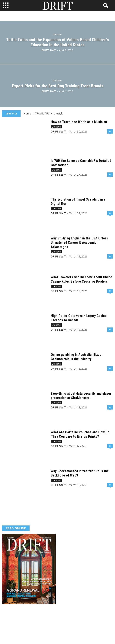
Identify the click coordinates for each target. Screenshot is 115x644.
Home (27, 113)
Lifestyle (57, 34)
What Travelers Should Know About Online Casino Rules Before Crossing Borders (81, 279)
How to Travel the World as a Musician (79, 122)
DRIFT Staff (49, 50)
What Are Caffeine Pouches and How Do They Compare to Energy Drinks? (80, 434)
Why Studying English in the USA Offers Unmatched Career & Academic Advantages (79, 243)
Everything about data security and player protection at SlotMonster (81, 396)
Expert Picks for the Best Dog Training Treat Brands (58, 86)
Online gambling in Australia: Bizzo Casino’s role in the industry (76, 357)
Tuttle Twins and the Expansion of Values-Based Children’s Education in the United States (57, 42)
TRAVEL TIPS (42, 113)
